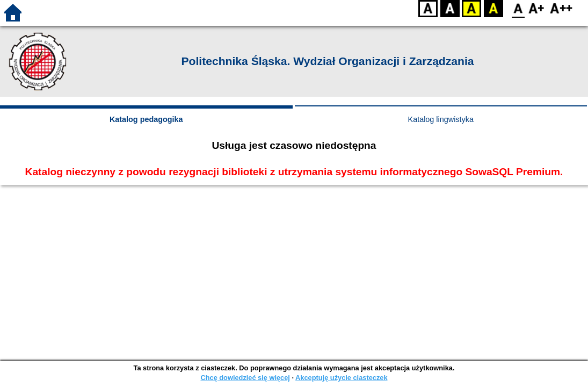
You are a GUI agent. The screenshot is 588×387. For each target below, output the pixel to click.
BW (450, 8)
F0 (518, 8)
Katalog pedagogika (146, 119)
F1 (537, 8)
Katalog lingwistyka (441, 119)
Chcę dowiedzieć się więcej (245, 378)
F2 (561, 8)
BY (493, 8)
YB (471, 8)
